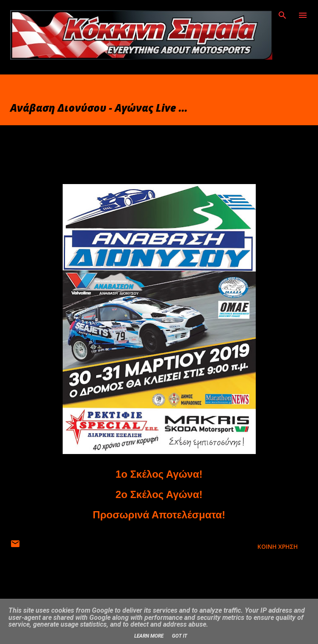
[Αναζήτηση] (282, 15)
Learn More (149, 636)
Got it (180, 636)
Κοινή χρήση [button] (278, 546)
